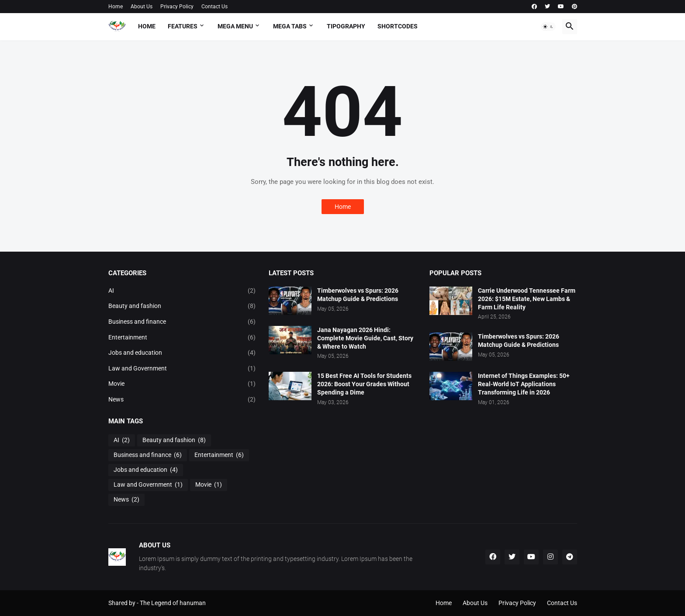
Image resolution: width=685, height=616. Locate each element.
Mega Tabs (290, 26)
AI (182, 291)
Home (116, 7)
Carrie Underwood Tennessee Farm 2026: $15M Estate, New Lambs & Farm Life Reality (527, 299)
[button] (548, 27)
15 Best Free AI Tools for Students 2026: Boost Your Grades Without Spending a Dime (364, 384)
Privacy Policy (177, 7)
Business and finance (182, 322)
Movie (182, 384)
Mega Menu (235, 26)
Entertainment (182, 338)
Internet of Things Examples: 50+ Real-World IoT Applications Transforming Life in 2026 (524, 384)
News (182, 400)
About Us (142, 7)
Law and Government (182, 369)
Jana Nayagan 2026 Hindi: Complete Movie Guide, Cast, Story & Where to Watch (365, 338)
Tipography (346, 26)
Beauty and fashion (182, 306)
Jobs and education (182, 353)
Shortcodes (398, 26)
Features (183, 26)
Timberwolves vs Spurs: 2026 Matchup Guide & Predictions (358, 295)
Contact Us (214, 7)
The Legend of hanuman (173, 603)
